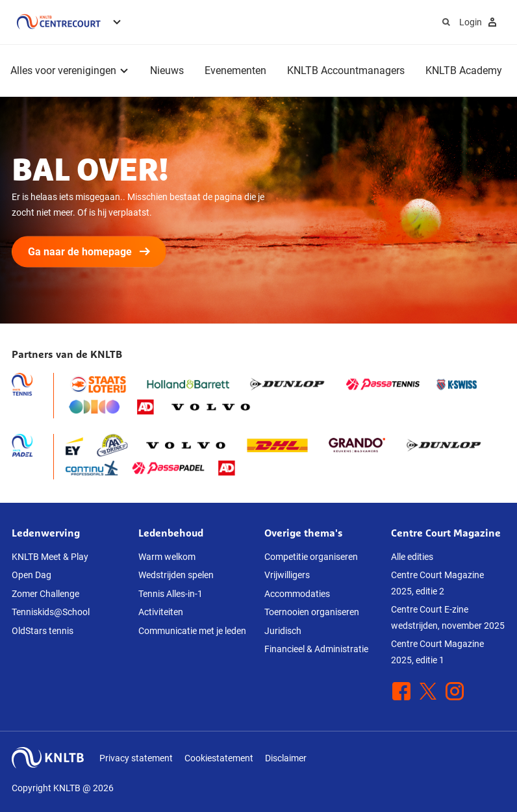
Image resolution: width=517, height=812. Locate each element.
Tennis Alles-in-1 (170, 594)
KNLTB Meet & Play (50, 557)
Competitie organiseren (311, 557)
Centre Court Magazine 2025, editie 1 (437, 652)
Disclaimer (286, 758)
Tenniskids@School (51, 612)
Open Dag (32, 575)
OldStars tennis (43, 631)
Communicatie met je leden (192, 631)
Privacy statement (136, 758)
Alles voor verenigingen (63, 70)
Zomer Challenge (45, 594)
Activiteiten (161, 612)
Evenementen (235, 70)
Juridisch (283, 631)
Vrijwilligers (287, 575)
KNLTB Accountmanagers (346, 70)
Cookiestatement (219, 758)
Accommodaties (297, 594)
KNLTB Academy (464, 70)
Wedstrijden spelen (176, 575)
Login (480, 22)
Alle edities (412, 557)
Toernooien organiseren (312, 612)
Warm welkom (167, 557)
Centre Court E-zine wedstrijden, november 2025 (448, 617)
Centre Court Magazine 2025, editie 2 (437, 583)
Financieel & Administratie (316, 649)
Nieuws (167, 70)
